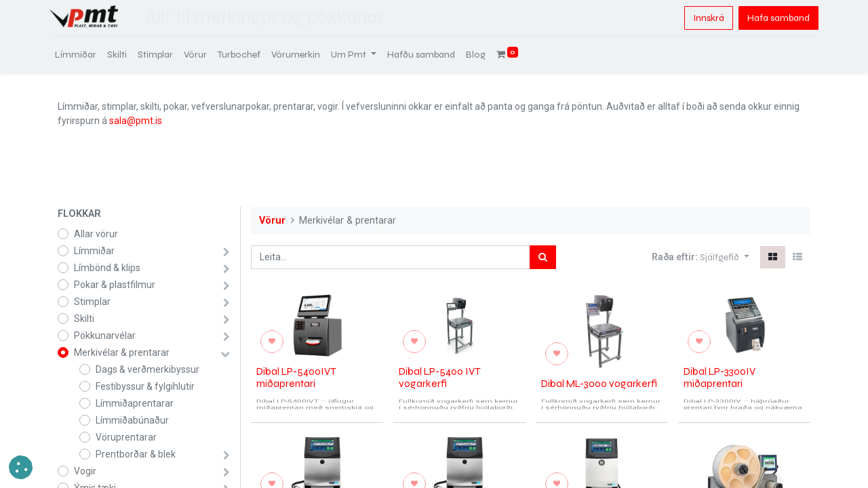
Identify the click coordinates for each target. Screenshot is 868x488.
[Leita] (543, 257)
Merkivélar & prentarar (122, 352)
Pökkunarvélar (105, 335)
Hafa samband (770, 18)
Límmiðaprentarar (135, 403)
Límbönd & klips (107, 268)
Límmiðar (94, 251)
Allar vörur (96, 234)
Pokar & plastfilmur (115, 285)
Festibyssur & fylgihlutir (145, 386)
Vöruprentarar (126, 437)
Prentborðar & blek (136, 454)
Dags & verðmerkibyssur (147, 369)
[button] (725, 257)
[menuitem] (84, 55)
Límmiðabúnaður (132, 420)
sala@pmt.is (136, 121)
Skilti (84, 319)
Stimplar (92, 302)
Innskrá (701, 18)
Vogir (85, 471)
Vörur (272, 221)
